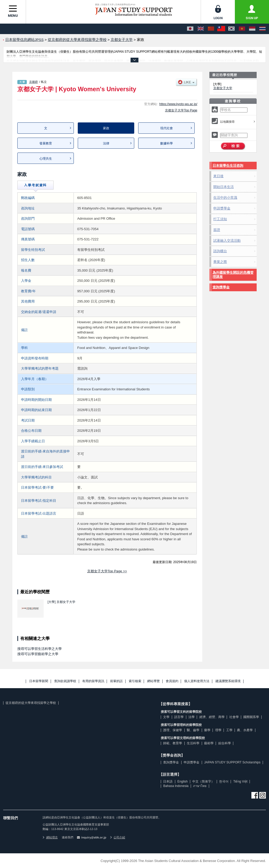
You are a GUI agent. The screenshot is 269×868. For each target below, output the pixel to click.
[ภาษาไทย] (262, 29)
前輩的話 (116, 681)
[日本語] (190, 29)
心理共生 (46, 159)
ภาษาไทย (200, 786)
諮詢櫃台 (220, 251)
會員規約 (172, 681)
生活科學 (193, 743)
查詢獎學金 (221, 287)
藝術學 (209, 743)
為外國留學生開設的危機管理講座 (233, 275)
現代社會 (167, 128)
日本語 (168, 781)
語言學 (179, 717)
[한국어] (231, 29)
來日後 (218, 176)
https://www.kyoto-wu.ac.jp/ (178, 104)
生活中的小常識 (225, 198)
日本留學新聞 (39, 681)
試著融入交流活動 (227, 241)
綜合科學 (225, 743)
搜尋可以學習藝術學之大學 (38, 654)
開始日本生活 (224, 187)
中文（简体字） (203, 781)
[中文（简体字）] (211, 29)
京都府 (33, 82)
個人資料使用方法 (197, 681)
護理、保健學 (173, 730)
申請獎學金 (222, 208)
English (182, 781)
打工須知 (220, 219)
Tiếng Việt (240, 781)
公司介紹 (118, 837)
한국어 (224, 781)
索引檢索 (135, 681)
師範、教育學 (173, 743)
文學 (166, 717)
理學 (218, 730)
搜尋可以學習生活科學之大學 (40, 649)
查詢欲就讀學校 (65, 681)
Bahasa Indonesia (176, 786)
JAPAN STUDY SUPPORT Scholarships (232, 762)
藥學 (207, 730)
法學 (192, 717)
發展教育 (46, 143)
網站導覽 (153, 681)
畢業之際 (220, 262)
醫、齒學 (193, 730)
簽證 (217, 230)
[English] (201, 29)
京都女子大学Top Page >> (107, 571)
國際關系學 (251, 717)
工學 (229, 730)
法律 (106, 143)
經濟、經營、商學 (212, 717)
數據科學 (167, 143)
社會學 (234, 717)
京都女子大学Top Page (181, 110)
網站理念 (50, 837)
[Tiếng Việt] (242, 29)
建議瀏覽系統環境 (228, 681)
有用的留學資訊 (93, 681)
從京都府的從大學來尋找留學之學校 (31, 703)
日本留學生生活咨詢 (228, 166)
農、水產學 (245, 730)
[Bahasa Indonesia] (252, 29)
